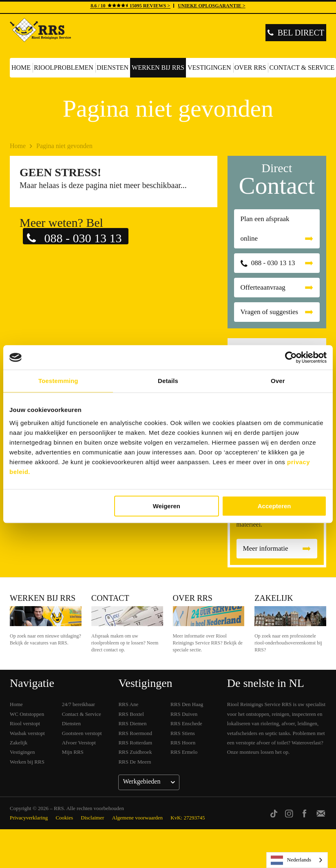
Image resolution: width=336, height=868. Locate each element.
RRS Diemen (132, 723)
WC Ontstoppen (27, 714)
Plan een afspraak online (265, 229)
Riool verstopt (25, 723)
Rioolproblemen (64, 68)
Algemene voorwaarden (138, 818)
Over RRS (250, 68)
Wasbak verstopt (27, 733)
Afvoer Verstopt (79, 743)
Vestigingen (209, 68)
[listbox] (297, 860)
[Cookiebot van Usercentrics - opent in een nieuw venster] (291, 357)
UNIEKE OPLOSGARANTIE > (212, 6)
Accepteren (274, 506)
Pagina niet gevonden (64, 146)
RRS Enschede (186, 723)
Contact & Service (82, 714)
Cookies (64, 818)
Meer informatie (266, 548)
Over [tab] (278, 381)
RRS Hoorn (183, 743)
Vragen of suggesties (270, 312)
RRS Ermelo (184, 752)
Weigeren (167, 506)
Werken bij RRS (158, 68)
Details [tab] (168, 381)
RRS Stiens (183, 733)
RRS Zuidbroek (135, 752)
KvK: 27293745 (188, 818)
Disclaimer (92, 818)
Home (21, 68)
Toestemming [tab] (58, 381)
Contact (110, 598)
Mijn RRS (73, 752)
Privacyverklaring (29, 818)
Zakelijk (274, 598)
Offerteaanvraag (263, 287)
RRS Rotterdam (135, 743)
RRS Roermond (135, 733)
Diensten (113, 68)
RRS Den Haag (187, 704)
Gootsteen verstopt (82, 733)
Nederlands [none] (291, 860)
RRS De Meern (135, 762)
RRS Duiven (184, 714)
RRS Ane (128, 704)
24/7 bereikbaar (78, 704)
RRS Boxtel (131, 714)
